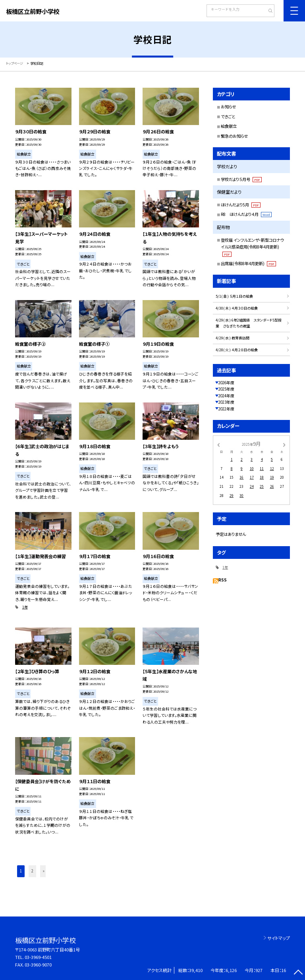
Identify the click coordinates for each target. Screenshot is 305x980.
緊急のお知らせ (234, 136)
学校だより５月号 (241, 179)
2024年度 (226, 396)
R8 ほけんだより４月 (246, 214)
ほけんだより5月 (241, 205)
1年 (25, 607)
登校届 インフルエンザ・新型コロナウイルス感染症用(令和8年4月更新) (252, 247)
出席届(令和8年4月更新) (248, 263)
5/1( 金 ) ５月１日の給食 (234, 296)
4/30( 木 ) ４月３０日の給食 (237, 308)
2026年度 (226, 383)
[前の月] (218, 444)
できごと (228, 116)
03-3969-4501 (38, 957)
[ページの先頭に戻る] (298, 973)
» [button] (44, 871)
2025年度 (226, 389)
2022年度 (226, 409)
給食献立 (229, 126)
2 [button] (32, 871)
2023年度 (226, 402)
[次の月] (284, 444)
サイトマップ (279, 938)
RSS (223, 580)
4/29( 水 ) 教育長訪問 (233, 338)
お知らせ (228, 107)
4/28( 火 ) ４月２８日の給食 (237, 350)
